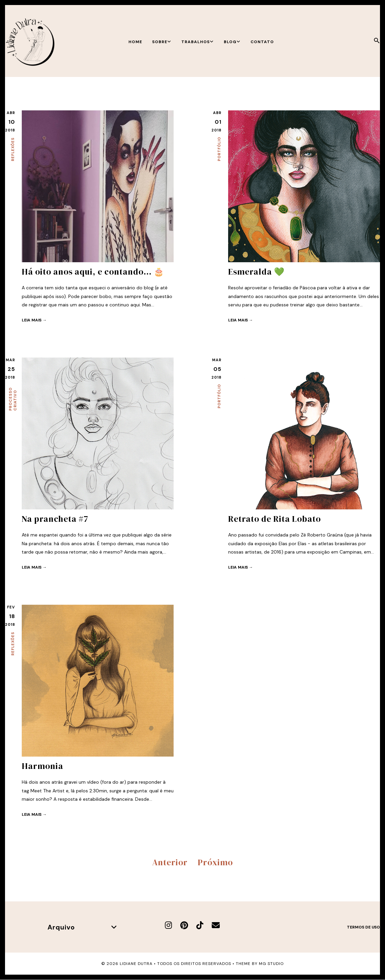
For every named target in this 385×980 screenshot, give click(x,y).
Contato (262, 42)
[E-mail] (216, 925)
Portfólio (219, 149)
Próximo (215, 862)
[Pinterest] (184, 925)
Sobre (162, 42)
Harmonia (42, 766)
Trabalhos (198, 42)
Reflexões (13, 149)
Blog (232, 42)
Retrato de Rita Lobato (274, 519)
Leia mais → (34, 320)
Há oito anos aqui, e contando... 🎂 (93, 272)
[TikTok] (200, 925)
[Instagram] (168, 925)
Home (135, 42)
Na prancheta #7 (55, 519)
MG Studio (271, 964)
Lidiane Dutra (136, 964)
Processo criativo (13, 399)
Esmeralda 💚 (256, 272)
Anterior (170, 862)
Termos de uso (363, 927)
